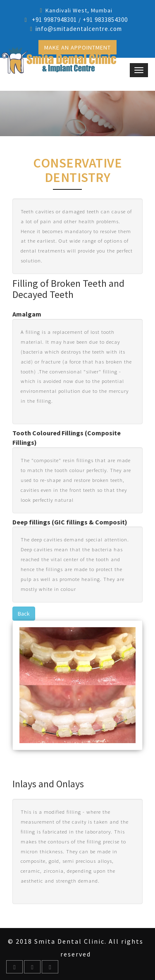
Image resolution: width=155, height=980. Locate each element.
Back (24, 614)
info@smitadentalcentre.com (79, 29)
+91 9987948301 (54, 20)
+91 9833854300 (105, 20)
